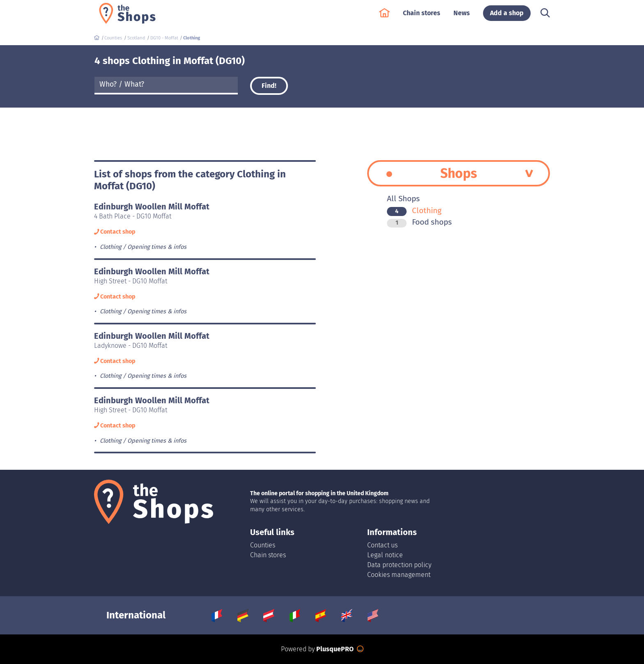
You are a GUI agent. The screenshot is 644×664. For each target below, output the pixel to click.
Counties (263, 545)
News (462, 17)
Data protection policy (399, 565)
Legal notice (385, 555)
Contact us (382, 545)
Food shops (419, 222)
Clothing (414, 210)
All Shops (403, 199)
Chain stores (422, 17)
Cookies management (399, 575)
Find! (269, 86)
